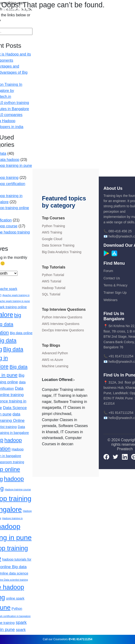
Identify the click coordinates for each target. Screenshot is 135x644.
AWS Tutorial (52, 281)
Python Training (53, 226)
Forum (108, 271)
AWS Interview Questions (61, 324)
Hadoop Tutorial (54, 288)
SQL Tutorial (51, 294)
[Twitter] (116, 457)
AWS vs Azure (52, 360)
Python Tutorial (53, 275)
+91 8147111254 (121, 356)
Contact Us (112, 278)
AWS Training (52, 232)
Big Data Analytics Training (62, 252)
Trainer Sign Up (115, 293)
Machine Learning (55, 366)
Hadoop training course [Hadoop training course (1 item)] (18, 489)
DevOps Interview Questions (63, 330)
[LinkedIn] (125, 457)
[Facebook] (106, 457)
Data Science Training (58, 245)
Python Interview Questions (62, 317)
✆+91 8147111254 (80, 639)
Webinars (110, 300)
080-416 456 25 (120, 231)
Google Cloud (52, 239)
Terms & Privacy (115, 285)
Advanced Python (55, 353)
